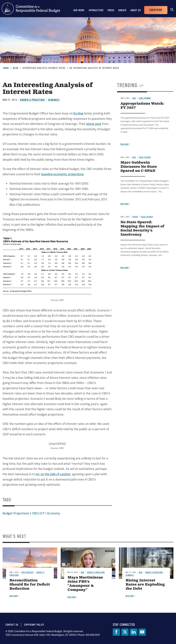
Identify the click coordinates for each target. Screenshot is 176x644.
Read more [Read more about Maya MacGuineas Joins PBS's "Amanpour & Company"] (72, 597)
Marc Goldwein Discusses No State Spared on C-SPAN (139, 167)
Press (111, 10)
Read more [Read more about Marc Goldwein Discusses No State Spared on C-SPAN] (125, 204)
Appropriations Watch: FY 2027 (142, 106)
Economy (54, 513)
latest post (94, 124)
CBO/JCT (38, 513)
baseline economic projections (62, 174)
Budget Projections (16, 513)
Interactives (96, 10)
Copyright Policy (34, 625)
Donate (122, 10)
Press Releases (27, 572)
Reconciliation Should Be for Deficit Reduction (30, 585)
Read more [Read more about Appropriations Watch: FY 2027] (125, 144)
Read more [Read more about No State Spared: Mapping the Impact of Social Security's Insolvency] (125, 268)
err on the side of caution (53, 474)
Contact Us (12, 625)
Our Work (79, 10)
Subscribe (156, 10)
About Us (136, 10)
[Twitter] (125, 632)
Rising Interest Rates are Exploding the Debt (145, 585)
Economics (54, 100)
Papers (135, 217)
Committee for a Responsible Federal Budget (31, 9)
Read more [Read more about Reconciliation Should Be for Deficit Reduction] (14, 596)
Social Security (145, 157)
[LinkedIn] (134, 632)
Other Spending (145, 98)
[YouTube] (142, 632)
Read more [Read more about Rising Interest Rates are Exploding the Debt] (130, 596)
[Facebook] (116, 632)
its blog (78, 113)
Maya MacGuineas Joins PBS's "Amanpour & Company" (85, 584)
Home (6, 68)
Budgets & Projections (32, 100)
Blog (16, 68)
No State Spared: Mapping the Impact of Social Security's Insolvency (142, 229)
